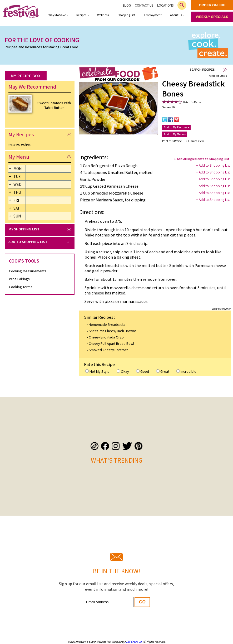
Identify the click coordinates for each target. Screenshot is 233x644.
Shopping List (127, 15)
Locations (165, 5)
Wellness (103, 15)
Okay (123, 371)
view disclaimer (221, 309)
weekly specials (212, 17)
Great (163, 371)
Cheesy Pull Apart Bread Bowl (111, 343)
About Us (176, 15)
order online (212, 5)
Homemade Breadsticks (107, 325)
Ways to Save (57, 15)
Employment (153, 15)
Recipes (81, 15)
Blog (127, 5)
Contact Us (144, 5)
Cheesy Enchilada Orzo (106, 337)
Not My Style (97, 371)
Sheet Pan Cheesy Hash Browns (112, 331)
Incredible (186, 371)
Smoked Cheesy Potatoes (108, 350)
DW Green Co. (134, 642)
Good (143, 371)
